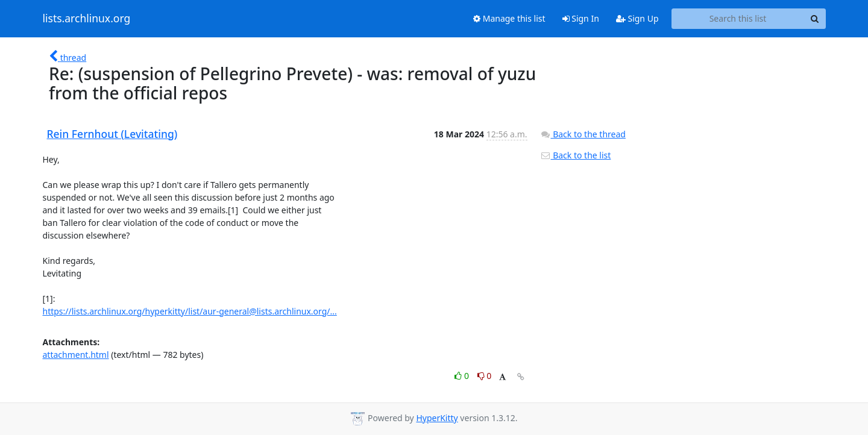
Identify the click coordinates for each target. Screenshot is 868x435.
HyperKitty (437, 418)
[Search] (815, 19)
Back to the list (576, 155)
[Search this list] (738, 19)
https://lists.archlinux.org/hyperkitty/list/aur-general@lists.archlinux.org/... (190, 311)
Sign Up (637, 18)
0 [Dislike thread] (485, 376)
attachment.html (76, 355)
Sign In (581, 18)
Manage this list (509, 18)
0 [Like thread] (463, 376)
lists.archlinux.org (87, 19)
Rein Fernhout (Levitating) (112, 134)
